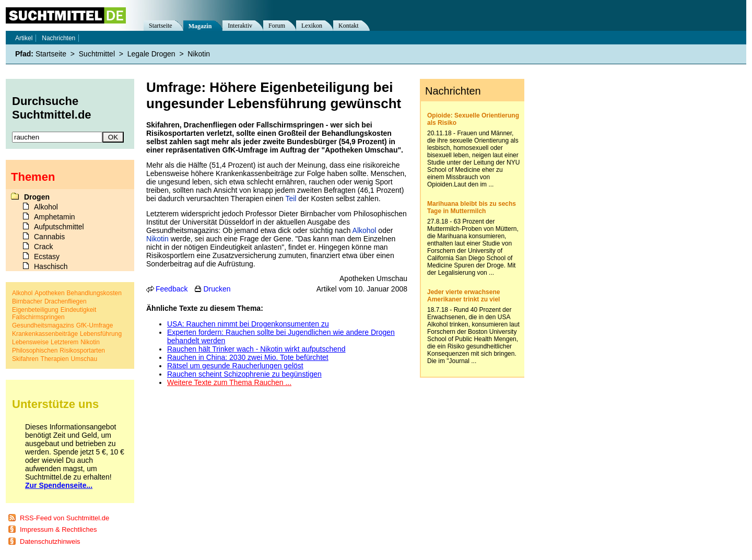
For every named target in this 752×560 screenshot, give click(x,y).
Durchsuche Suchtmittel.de (52, 108)
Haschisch (51, 266)
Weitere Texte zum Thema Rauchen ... (229, 382)
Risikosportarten (82, 351)
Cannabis (49, 237)
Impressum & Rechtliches (58, 529)
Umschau (84, 359)
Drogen (37, 197)
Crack (44, 247)
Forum (277, 26)
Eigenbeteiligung (35, 310)
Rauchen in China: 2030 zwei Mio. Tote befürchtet (248, 357)
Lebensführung (101, 334)
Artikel (24, 38)
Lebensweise (30, 342)
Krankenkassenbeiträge (45, 334)
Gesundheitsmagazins (43, 325)
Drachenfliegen (66, 301)
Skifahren (25, 359)
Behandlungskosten (94, 293)
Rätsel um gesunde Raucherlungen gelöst (235, 366)
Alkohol (365, 230)
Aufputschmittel (59, 227)
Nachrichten (58, 38)
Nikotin (157, 239)
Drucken (217, 289)
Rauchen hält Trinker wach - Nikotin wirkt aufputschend (256, 349)
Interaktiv (240, 26)
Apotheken (49, 293)
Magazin (200, 26)
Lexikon (312, 26)
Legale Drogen (151, 54)
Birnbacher (27, 301)
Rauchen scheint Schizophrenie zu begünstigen (244, 374)
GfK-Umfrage (95, 325)
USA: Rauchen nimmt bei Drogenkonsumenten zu (248, 324)
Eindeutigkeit (79, 310)
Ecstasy (47, 256)
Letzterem (64, 342)
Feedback (172, 289)
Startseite (161, 26)
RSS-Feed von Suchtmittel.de (64, 518)
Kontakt (349, 26)
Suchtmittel (97, 54)
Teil (291, 199)
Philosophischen (35, 351)
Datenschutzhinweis (50, 541)
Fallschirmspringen (38, 317)
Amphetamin (55, 217)
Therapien (55, 359)
